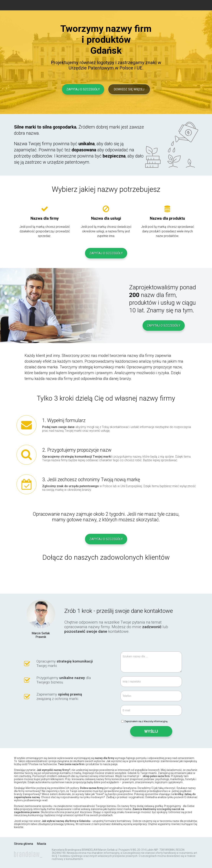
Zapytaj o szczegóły (83, 89)
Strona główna (24, 844)
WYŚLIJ (151, 731)
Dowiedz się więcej (129, 89)
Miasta (41, 844)
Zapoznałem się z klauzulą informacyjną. (146, 721)
